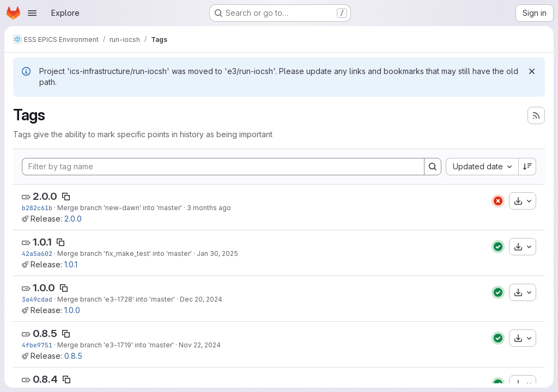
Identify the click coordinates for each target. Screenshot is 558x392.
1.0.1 (42, 242)
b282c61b (37, 208)
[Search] (433, 167)
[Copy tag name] (66, 197)
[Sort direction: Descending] (527, 167)
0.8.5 (45, 333)
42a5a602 (37, 253)
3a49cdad (37, 299)
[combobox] (482, 167)
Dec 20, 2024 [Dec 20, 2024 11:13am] (201, 299)
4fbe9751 (37, 345)
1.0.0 (44, 288)
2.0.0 (45, 196)
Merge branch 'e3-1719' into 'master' (116, 345)
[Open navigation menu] (32, 13)
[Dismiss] (532, 71)
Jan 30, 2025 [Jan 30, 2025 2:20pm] (217, 253)
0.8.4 (45, 379)
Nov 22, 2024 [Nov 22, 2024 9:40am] (200, 345)
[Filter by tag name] (223, 167)
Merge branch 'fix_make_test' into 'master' (125, 253)
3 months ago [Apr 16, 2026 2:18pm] (209, 208)
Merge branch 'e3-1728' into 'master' (116, 299)
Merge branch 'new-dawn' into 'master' (120, 208)
